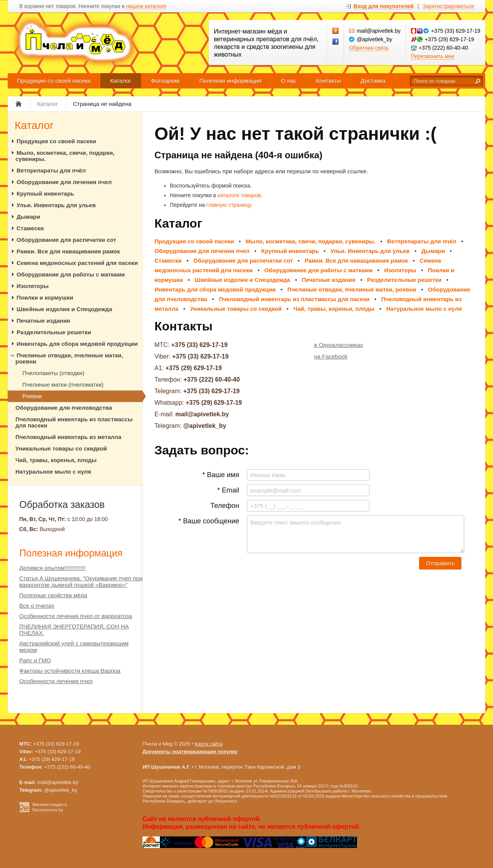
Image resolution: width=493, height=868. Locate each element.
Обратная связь (369, 48)
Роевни (32, 396)
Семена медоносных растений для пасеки (77, 263)
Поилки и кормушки (45, 297)
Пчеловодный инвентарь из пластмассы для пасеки (74, 422)
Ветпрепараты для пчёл (51, 170)
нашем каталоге (147, 6)
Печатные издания (43, 321)
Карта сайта (208, 744)
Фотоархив (165, 81)
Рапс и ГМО (35, 660)
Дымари (28, 217)
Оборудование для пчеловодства (64, 408)
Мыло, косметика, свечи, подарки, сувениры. (65, 156)
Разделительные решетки (54, 332)
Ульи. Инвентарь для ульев (56, 205)
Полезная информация (231, 81)
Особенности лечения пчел (56, 681)
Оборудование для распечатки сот (66, 240)
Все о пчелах (37, 606)
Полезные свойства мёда (53, 595)
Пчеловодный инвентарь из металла (68, 437)
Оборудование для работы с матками (71, 274)
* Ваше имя (221, 475)
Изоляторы (33, 286)
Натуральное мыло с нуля (53, 472)
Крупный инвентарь (45, 194)
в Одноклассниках (339, 345)
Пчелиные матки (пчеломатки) (63, 385)
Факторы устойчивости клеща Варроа (70, 671)
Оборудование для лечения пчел (64, 182)
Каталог (121, 81)
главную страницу (229, 205)
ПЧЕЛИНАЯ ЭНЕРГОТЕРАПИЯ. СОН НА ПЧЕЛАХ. (74, 630)
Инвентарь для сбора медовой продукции (77, 344)
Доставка (373, 81)
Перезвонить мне (433, 56)
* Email (228, 490)
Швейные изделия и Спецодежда (64, 309)
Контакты (328, 81)
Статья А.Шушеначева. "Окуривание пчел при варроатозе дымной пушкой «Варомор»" (81, 581)
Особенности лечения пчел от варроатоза (76, 616)
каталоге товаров (239, 195)
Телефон (225, 506)
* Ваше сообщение (209, 521)
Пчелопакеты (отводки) (53, 373)
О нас (288, 81)
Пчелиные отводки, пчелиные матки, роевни (69, 358)
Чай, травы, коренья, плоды (56, 460)
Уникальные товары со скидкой (61, 448)
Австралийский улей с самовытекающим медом (74, 647)
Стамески (30, 228)
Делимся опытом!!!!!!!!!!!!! (52, 568)
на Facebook (331, 356)
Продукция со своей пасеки (54, 81)
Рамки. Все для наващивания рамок (68, 251)
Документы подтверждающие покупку (190, 752)
